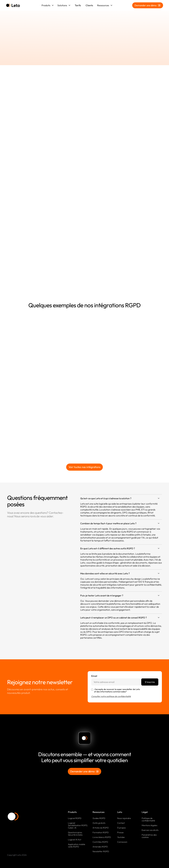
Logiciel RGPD (75, 818)
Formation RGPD (101, 832)
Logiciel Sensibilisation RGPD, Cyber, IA (78, 825)
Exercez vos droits (150, 830)
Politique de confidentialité (148, 819)
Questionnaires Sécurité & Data (75, 834)
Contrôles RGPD (100, 842)
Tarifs (78, 5)
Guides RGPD (99, 818)
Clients (89, 5)
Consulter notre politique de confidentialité (111, 696)
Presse (120, 832)
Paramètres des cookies (149, 836)
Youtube (121, 837)
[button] (48, 5)
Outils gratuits (99, 823)
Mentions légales (149, 825)
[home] (13, 5)
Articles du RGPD (101, 828)
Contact (121, 823)
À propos (121, 828)
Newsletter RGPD (101, 851)
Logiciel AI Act (75, 840)
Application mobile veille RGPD (77, 845)
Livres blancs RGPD (102, 837)
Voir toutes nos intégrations (84, 467)
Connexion (122, 842)
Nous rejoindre (124, 818)
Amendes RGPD (100, 847)
